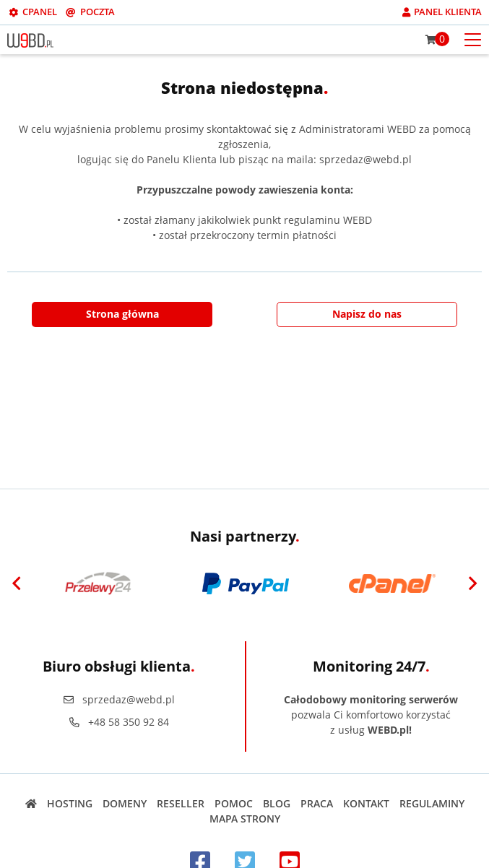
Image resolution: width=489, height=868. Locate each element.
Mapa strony (245, 819)
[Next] (472, 583)
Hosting (70, 803)
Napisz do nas (367, 314)
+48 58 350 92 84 (119, 722)
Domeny (125, 803)
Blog (277, 803)
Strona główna (122, 314)
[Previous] (17, 583)
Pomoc (234, 803)
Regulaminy (432, 803)
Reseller (181, 803)
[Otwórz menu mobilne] (473, 39)
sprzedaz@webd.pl (119, 699)
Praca (317, 803)
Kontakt (366, 803)
